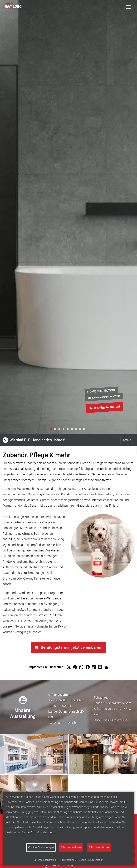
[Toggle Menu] (129, 7)
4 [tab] (64, 430)
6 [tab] (73, 430)
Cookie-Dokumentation (91, 860)
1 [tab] (52, 430)
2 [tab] (56, 430)
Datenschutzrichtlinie (45, 860)
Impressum (68, 860)
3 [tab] (60, 430)
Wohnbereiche (45, 562)
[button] (69, 668)
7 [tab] (77, 430)
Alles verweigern (71, 847)
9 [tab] (85, 430)
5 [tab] (68, 430)
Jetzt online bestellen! (105, 407)
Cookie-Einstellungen (41, 847)
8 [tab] (81, 430)
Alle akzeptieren (99, 847)
